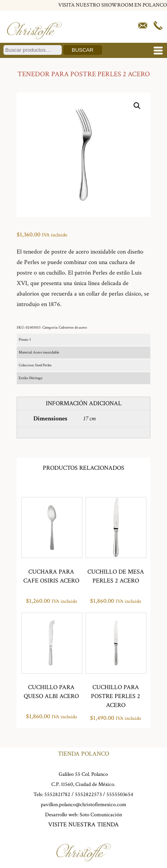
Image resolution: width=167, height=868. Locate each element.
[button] (137, 106)
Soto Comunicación (101, 815)
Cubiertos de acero (73, 328)
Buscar (83, 50)
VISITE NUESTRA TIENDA (83, 825)
